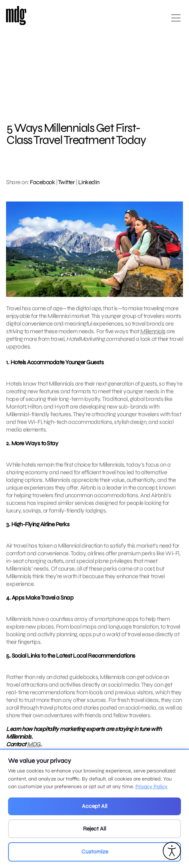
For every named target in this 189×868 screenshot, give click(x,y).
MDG (34, 749)
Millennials (153, 331)
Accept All (94, 806)
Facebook (42, 182)
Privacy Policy (152, 787)
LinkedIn (89, 182)
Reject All (94, 829)
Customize (95, 852)
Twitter (66, 182)
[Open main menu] (176, 21)
